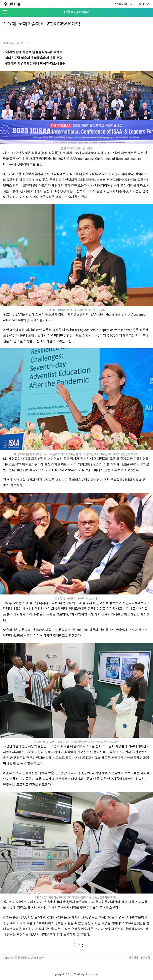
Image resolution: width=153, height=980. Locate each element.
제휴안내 (134, 958)
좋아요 (76, 946)
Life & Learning (77, 13)
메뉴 (5, 12)
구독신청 (145, 958)
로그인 (144, 4)
